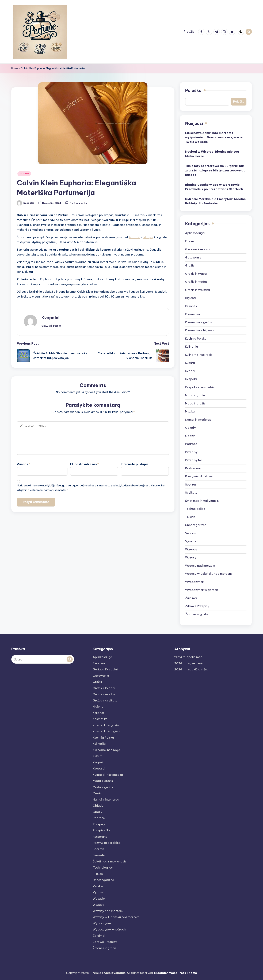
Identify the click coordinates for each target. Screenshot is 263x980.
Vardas (23, 464)
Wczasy (191, 557)
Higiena (190, 298)
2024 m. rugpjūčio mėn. (191, 669)
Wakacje (191, 549)
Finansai (191, 241)
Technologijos (195, 509)
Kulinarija (192, 347)
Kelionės (191, 306)
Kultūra (24, 174)
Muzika (190, 411)
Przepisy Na (194, 460)
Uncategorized (196, 525)
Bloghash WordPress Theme (176, 973)
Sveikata (191, 493)
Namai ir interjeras (198, 420)
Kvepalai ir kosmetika (200, 387)
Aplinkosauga (195, 233)
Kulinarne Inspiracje (199, 355)
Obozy (190, 436)
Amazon (135, 237)
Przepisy (191, 452)
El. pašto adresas (84, 464)
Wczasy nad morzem (200, 566)
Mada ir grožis (195, 395)
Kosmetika (193, 314)
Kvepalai (50, 318)
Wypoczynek (194, 582)
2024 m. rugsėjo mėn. (190, 663)
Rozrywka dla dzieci (199, 476)
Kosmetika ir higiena (199, 330)
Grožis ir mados (196, 282)
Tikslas (190, 517)
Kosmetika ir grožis (199, 322)
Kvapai (190, 371)
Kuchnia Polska (196, 339)
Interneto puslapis (135, 464)
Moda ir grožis (195, 403)
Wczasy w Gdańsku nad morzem (208, 574)
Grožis (190, 265)
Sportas (191, 485)
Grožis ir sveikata (197, 290)
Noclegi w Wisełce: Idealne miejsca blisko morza (212, 154)
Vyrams (191, 541)
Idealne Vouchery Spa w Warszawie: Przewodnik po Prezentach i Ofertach (214, 187)
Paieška (193, 90)
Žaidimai (191, 598)
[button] (51, 326)
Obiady (190, 428)
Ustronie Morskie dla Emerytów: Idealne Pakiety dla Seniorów (215, 201)
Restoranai (193, 468)
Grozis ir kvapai (196, 274)
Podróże (191, 444)
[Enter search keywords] (43, 659)
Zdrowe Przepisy (197, 606)
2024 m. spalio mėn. (189, 657)
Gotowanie (193, 257)
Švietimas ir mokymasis (202, 501)
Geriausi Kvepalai (198, 249)
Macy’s (148, 237)
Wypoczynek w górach (202, 590)
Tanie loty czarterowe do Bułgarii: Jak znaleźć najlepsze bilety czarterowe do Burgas (215, 170)
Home (15, 68)
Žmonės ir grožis (197, 614)
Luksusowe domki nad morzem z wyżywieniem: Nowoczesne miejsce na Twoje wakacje (214, 137)
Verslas (190, 533)
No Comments (76, 203)
